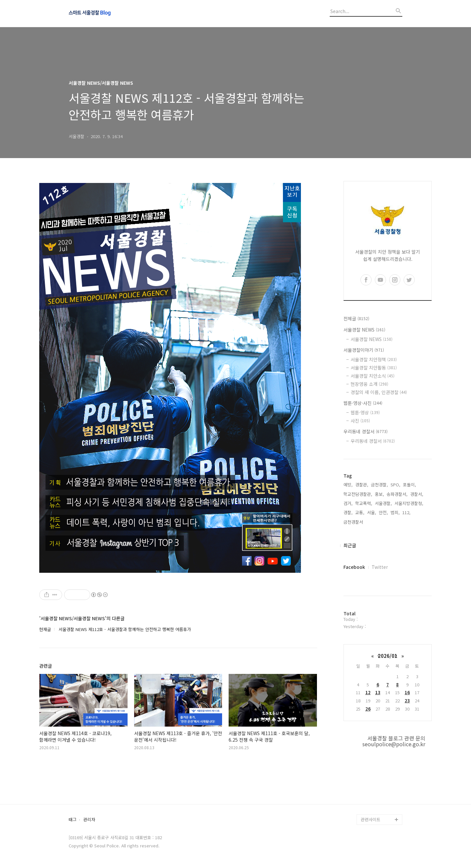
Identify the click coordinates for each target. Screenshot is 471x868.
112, (406, 512)
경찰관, (362, 485)
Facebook (354, 567)
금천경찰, (379, 485)
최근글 (350, 545)
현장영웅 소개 (369, 384)
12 (368, 692)
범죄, (395, 512)
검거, (348, 503)
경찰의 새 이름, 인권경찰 (379, 392)
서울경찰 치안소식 (373, 376)
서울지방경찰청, (409, 503)
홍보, (379, 494)
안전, (383, 512)
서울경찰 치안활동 (374, 368)
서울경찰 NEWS (364, 330)
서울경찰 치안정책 (374, 359)
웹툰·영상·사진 (363, 403)
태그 (73, 820)
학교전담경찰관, (358, 494)
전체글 (356, 318)
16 (407, 692)
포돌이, (410, 485)
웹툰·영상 (365, 412)
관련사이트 (371, 819)
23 (407, 701)
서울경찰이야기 (364, 350)
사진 (360, 421)
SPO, (395, 485)
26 (368, 709)
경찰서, (417, 494)
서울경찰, (383, 503)
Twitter (380, 567)
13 (378, 692)
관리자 (89, 820)
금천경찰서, (354, 522)
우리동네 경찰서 (366, 431)
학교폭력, (364, 503)
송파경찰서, (397, 494)
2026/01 (388, 656)
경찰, (348, 512)
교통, (360, 512)
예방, (348, 485)
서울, (372, 512)
